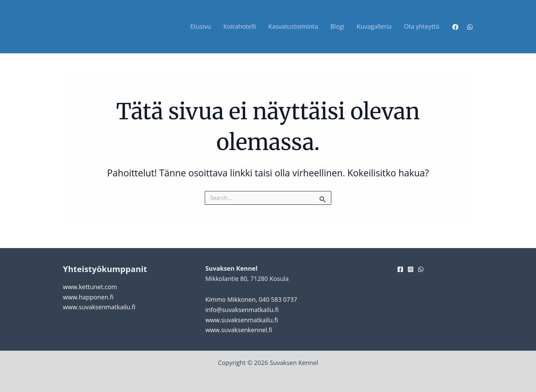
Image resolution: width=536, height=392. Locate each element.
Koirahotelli (240, 26)
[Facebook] (455, 27)
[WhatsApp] (470, 27)
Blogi (337, 26)
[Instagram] (411, 269)
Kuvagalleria (374, 26)
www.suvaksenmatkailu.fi (99, 307)
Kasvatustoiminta (293, 26)
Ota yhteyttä (421, 26)
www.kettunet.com (90, 287)
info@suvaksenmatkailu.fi (242, 310)
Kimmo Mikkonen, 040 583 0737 (251, 299)
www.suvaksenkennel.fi (239, 330)
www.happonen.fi (88, 297)
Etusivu (201, 26)
